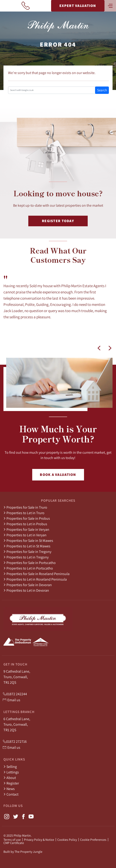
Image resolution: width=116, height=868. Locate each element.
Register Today (58, 221)
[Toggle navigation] (110, 5)
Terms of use (12, 840)
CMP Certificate (14, 843)
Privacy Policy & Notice (39, 840)
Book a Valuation (58, 475)
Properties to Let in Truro (24, 513)
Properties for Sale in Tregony (27, 552)
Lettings (11, 772)
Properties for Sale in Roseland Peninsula (36, 574)
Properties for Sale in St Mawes (28, 540)
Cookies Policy (67, 840)
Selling (10, 767)
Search (102, 90)
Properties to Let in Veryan (25, 535)
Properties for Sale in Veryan (26, 529)
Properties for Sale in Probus (27, 518)
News (9, 789)
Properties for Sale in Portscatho (30, 563)
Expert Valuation (78, 6)
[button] (99, 348)
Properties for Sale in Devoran (28, 585)
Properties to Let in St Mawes (27, 546)
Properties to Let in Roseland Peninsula (35, 579)
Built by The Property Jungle (23, 852)
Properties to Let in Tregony (26, 557)
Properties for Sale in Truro (25, 507)
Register (11, 783)
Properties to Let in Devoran (26, 590)
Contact (11, 794)
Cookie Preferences (93, 840)
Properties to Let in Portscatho (28, 568)
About (10, 778)
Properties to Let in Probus (25, 524)
